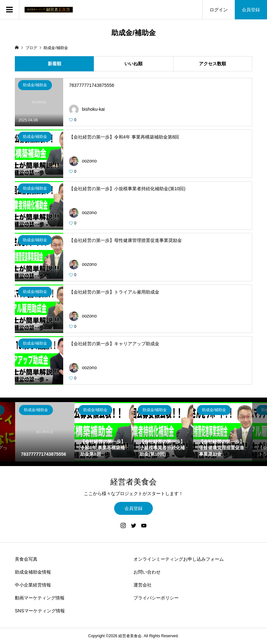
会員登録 (251, 10)
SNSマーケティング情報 (40, 611)
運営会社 (143, 585)
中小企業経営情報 (33, 585)
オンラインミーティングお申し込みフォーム (179, 559)
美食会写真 (26, 559)
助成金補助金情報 (33, 572)
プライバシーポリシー (156, 598)
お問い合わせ (147, 572)
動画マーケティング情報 (40, 598)
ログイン (219, 10)
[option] (45, 432)
